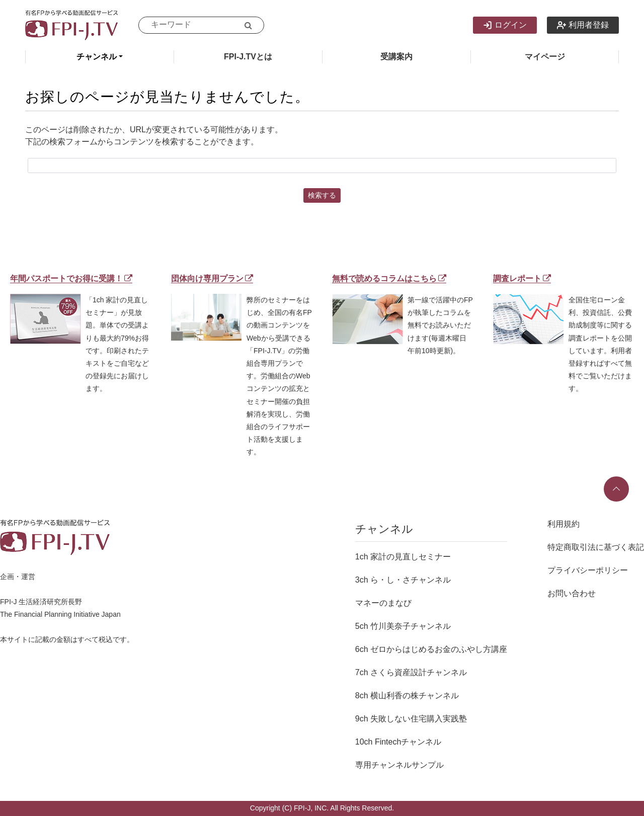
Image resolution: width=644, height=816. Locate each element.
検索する (322, 195)
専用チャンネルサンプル (399, 765)
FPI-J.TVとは (248, 57)
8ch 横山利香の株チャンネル (407, 696)
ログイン (505, 25)
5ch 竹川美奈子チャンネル (403, 626)
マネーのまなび (383, 603)
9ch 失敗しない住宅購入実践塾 (411, 719)
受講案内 (396, 57)
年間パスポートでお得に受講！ (71, 278)
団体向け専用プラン (212, 278)
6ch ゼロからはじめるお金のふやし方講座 (431, 649)
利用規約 (563, 524)
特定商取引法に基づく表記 (596, 547)
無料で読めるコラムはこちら (389, 278)
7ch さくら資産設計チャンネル (411, 672)
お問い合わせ (572, 593)
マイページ (545, 57)
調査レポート (522, 278)
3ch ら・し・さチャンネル (403, 580)
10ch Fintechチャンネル (398, 742)
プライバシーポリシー (588, 570)
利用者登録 (583, 25)
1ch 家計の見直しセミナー (403, 557)
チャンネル (97, 57)
